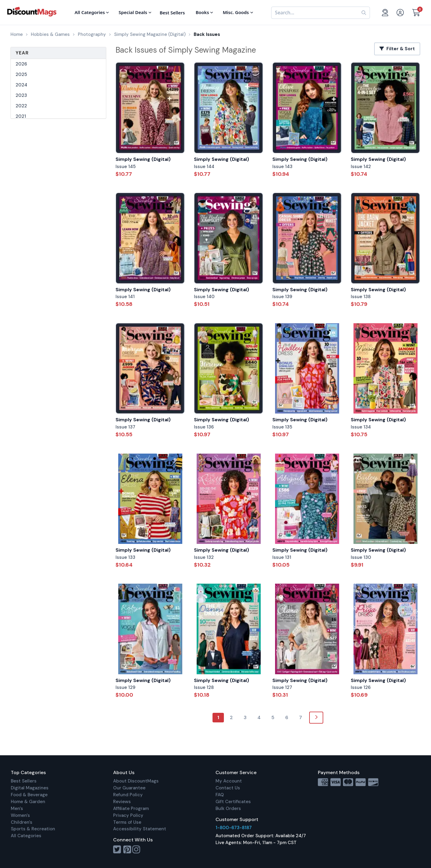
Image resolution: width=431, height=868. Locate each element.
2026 (21, 64)
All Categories (26, 836)
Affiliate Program (131, 808)
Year (22, 53)
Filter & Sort (397, 49)
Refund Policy (128, 795)
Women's (20, 815)
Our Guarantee (129, 788)
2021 (21, 116)
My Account (229, 781)
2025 (21, 74)
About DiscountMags (136, 781)
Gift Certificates (233, 802)
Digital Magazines (30, 788)
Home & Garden (28, 802)
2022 (21, 106)
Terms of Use (127, 822)
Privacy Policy (128, 815)
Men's (17, 808)
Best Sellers (24, 781)
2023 (21, 95)
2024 (21, 85)
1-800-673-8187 (234, 828)
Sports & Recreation (33, 829)
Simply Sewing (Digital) (143, 159)
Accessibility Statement (140, 829)
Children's (22, 822)
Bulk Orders (228, 808)
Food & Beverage (29, 795)
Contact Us (228, 788)
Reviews (122, 802)
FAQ (220, 795)
